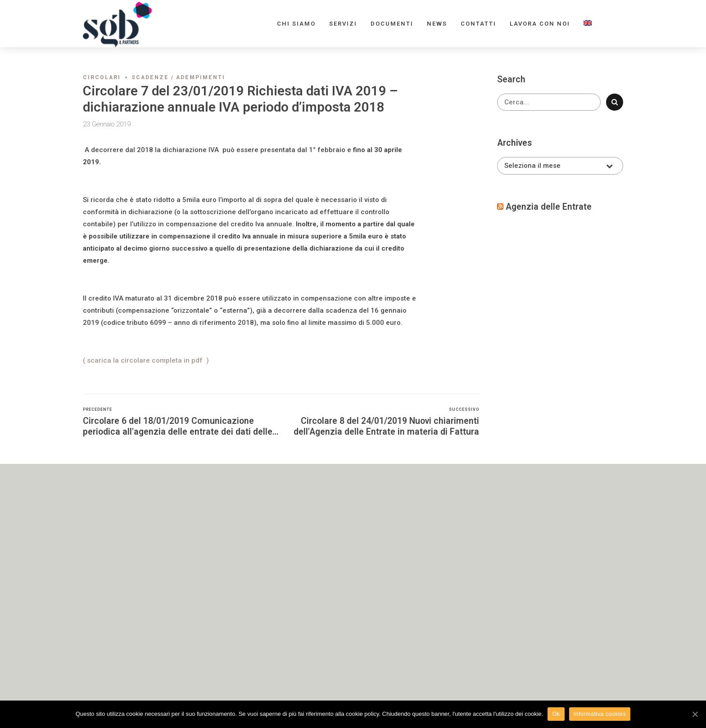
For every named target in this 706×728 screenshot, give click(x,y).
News (437, 24)
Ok (556, 714)
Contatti (478, 24)
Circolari (102, 77)
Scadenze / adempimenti (178, 77)
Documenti (392, 24)
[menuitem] (588, 24)
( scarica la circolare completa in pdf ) (146, 360)
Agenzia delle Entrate (549, 207)
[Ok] (695, 714)
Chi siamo (296, 24)
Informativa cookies (600, 714)
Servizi (343, 24)
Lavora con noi (540, 24)
